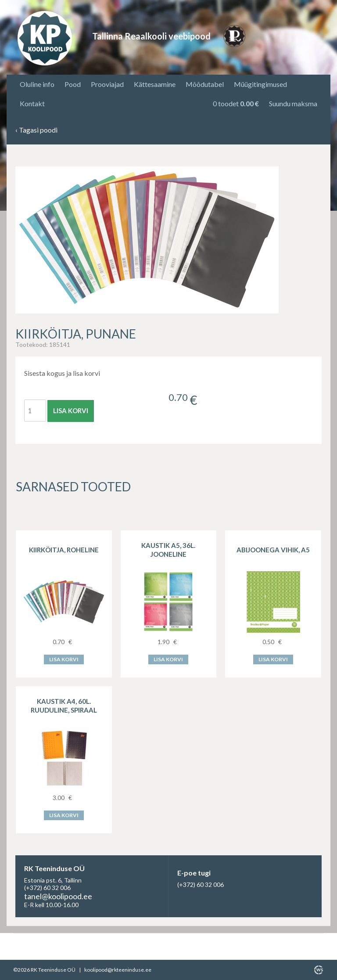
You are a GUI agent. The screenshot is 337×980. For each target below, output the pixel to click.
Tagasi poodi (36, 130)
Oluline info (37, 84)
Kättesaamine (155, 84)
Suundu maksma (293, 103)
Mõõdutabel (205, 84)
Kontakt (32, 103)
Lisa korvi (71, 411)
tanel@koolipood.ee (58, 896)
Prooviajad (107, 84)
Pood (73, 84)
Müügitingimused (260, 84)
